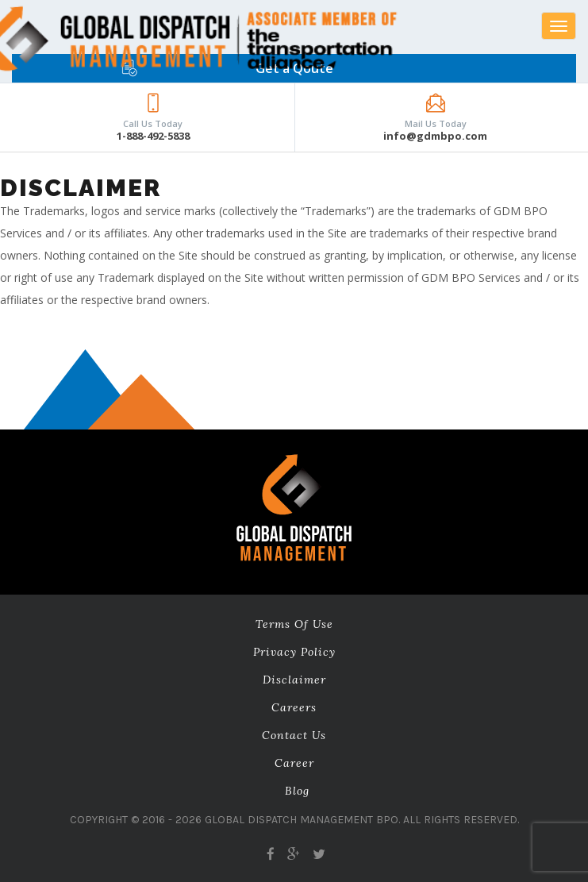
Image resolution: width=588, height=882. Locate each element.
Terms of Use (294, 624)
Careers (294, 707)
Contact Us (294, 735)
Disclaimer (294, 680)
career (294, 763)
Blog (297, 791)
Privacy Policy (294, 652)
